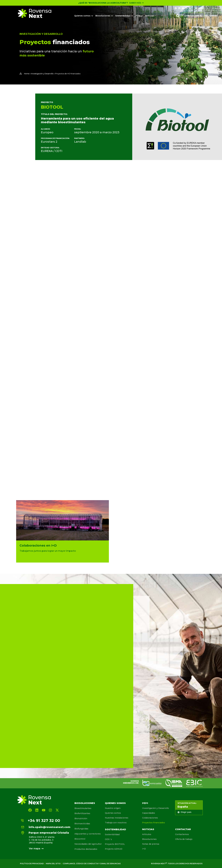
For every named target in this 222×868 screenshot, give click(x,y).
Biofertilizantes (82, 813)
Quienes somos (115, 803)
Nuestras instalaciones (117, 818)
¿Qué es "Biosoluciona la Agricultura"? (103, 3)
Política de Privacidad (32, 864)
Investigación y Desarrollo (41, 34)
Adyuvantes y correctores (88, 834)
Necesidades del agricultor (88, 844)
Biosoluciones (85, 803)
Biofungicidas (81, 829)
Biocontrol (80, 839)
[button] (178, 16)
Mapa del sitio (53, 864)
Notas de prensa (151, 844)
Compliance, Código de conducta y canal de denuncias (92, 864)
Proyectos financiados (154, 823)
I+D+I (145, 803)
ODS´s (108, 839)
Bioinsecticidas (82, 824)
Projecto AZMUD (114, 849)
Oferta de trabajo (184, 839)
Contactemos (182, 834)
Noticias (148, 829)
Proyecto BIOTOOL (115, 844)
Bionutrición (81, 818)
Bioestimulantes (83, 808)
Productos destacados (86, 849)
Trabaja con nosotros (116, 823)
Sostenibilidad (115, 829)
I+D (144, 849)
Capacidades (149, 813)
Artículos (147, 834)
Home (27, 74)
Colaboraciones (150, 818)
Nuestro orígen (113, 808)
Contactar (183, 829)
